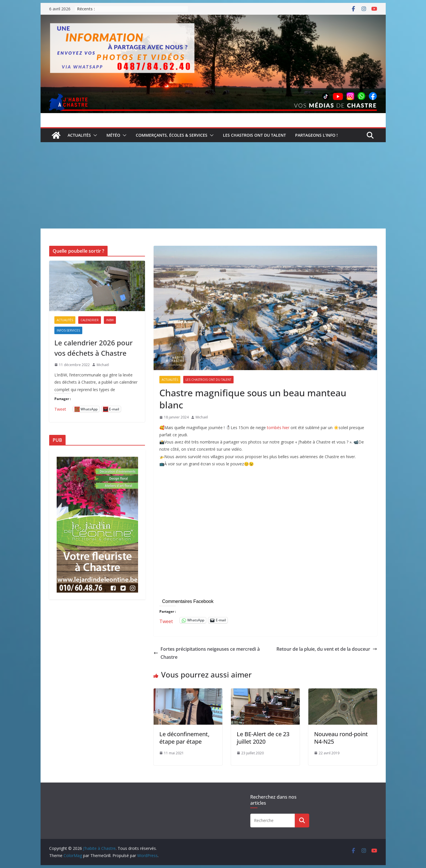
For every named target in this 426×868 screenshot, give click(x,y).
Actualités (79, 135)
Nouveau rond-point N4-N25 (341, 738)
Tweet (166, 620)
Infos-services (68, 330)
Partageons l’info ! (316, 135)
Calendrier (90, 320)
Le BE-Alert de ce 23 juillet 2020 (263, 738)
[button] (94, 135)
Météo (113, 135)
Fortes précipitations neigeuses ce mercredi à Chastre (207, 653)
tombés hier (278, 428)
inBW (110, 320)
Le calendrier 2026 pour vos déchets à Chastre (93, 348)
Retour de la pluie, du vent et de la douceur (327, 649)
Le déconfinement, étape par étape (184, 738)
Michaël (202, 417)
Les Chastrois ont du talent (254, 135)
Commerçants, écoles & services (172, 135)
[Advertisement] (213, 185)
